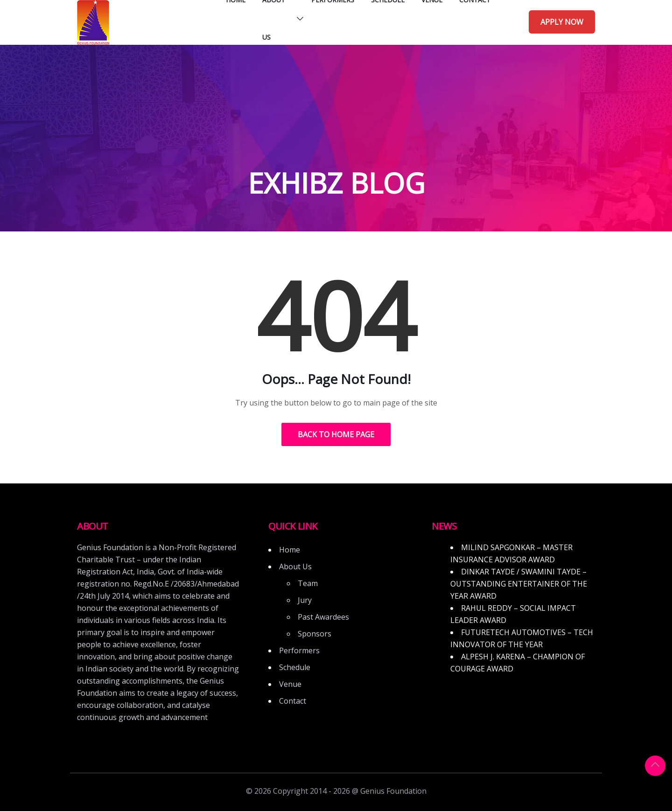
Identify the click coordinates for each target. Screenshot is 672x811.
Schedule (295, 667)
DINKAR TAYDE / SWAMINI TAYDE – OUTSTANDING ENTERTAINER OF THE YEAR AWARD (519, 584)
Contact (293, 701)
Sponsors (315, 634)
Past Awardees (323, 617)
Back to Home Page (336, 434)
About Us (295, 566)
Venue (290, 684)
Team (308, 583)
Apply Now (562, 22)
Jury (305, 600)
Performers (299, 650)
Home (290, 550)
